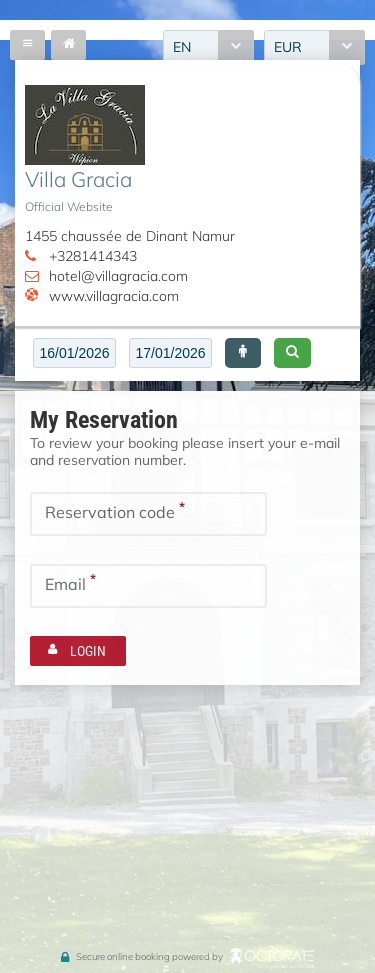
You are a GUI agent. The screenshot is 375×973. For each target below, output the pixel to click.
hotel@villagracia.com (118, 276)
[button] (243, 353)
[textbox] (74, 353)
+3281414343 (93, 256)
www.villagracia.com (114, 296)
